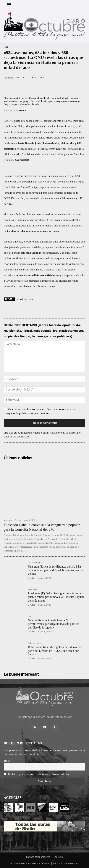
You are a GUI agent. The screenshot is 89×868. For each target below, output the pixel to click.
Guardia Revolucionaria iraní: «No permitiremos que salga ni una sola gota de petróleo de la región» (53, 624)
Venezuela (8, 520)
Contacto (58, 857)
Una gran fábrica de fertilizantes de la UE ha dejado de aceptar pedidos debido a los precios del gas (55, 570)
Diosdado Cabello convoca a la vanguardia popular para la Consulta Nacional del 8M (42, 527)
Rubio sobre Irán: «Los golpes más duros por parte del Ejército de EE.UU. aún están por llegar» (55, 651)
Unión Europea (35, 563)
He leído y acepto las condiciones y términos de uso (39, 774)
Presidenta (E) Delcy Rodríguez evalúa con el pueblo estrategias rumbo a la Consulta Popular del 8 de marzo (56, 597)
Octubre (22, 110)
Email (7, 761)
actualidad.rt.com (25, 299)
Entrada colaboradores (38, 857)
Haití (6, 47)
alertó (17, 121)
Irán (30, 616)
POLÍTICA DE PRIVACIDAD (66, 863)
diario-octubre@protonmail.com (53, 717)
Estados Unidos (35, 643)
